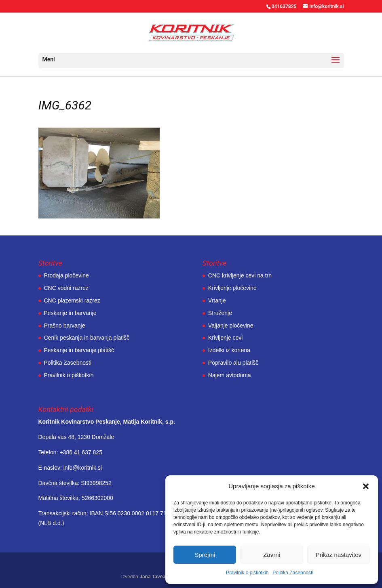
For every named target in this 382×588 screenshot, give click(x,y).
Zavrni (272, 555)
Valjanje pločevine (231, 325)
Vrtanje (217, 300)
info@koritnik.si (83, 468)
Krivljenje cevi (226, 338)
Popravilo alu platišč (233, 363)
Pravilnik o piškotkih (247, 573)
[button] (366, 486)
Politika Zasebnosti (293, 573)
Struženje (220, 313)
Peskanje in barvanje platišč (79, 350)
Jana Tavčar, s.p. (159, 577)
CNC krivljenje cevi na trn (240, 275)
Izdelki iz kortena (229, 350)
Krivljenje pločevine (232, 288)
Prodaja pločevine (66, 275)
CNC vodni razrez (66, 288)
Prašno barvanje (65, 325)
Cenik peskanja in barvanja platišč (87, 338)
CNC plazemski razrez (72, 300)
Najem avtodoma (230, 375)
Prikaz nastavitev (339, 555)
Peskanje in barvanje (70, 313)
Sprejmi (205, 555)
